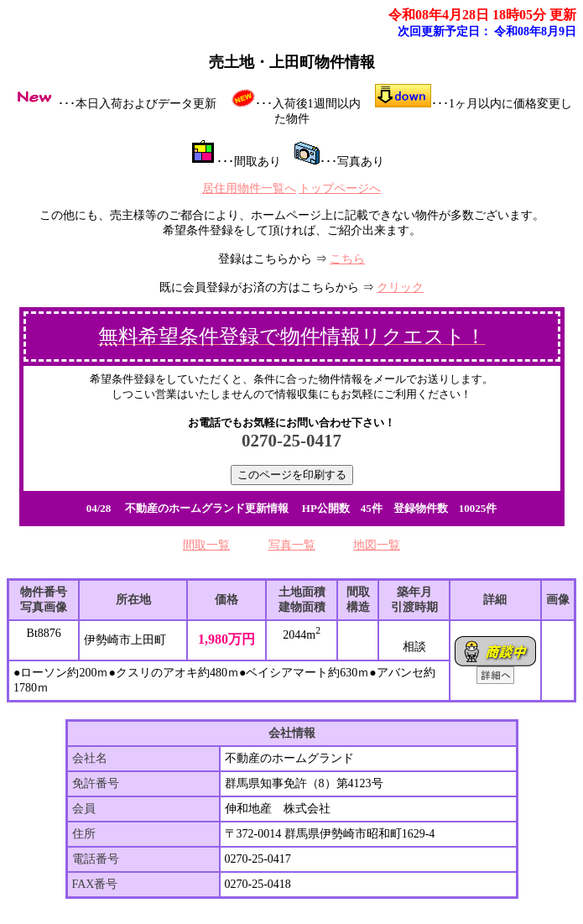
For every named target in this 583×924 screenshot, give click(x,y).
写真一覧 (292, 545)
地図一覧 (377, 545)
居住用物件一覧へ (249, 188)
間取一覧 (206, 545)
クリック (400, 287)
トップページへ (340, 188)
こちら (347, 259)
